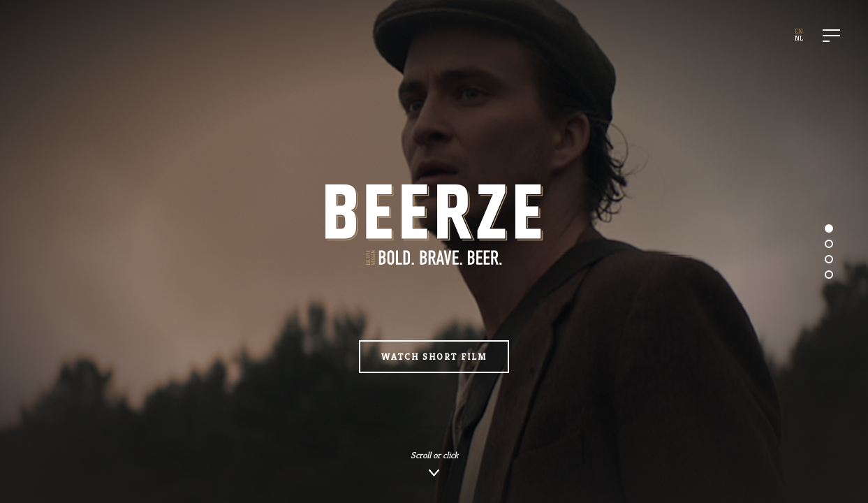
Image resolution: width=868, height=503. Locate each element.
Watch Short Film (434, 357)
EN (799, 31)
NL (799, 38)
